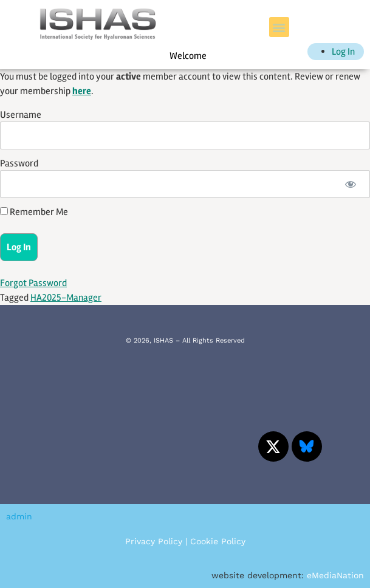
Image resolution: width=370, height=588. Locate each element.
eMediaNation (335, 575)
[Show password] (350, 184)
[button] (279, 27)
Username (21, 115)
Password (19, 163)
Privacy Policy (154, 541)
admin (19, 516)
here (82, 91)
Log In (343, 52)
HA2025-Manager (66, 298)
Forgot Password (33, 283)
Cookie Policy (218, 541)
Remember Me (34, 212)
